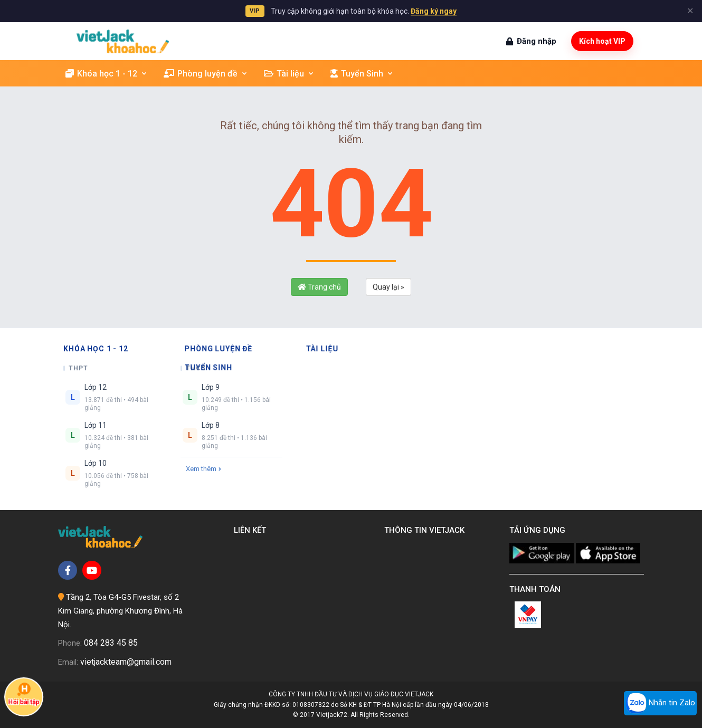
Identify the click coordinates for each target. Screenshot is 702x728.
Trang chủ (319, 287)
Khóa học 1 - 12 (107, 74)
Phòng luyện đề (206, 74)
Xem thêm (203, 469)
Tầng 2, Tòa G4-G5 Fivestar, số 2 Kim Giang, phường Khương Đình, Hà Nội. (120, 611)
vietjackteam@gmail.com (126, 662)
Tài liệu (289, 74)
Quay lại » (388, 287)
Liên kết (252, 530)
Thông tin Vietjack (426, 530)
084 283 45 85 (111, 643)
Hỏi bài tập (24, 694)
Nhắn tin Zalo (660, 703)
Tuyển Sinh (362, 74)
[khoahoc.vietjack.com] (123, 41)
